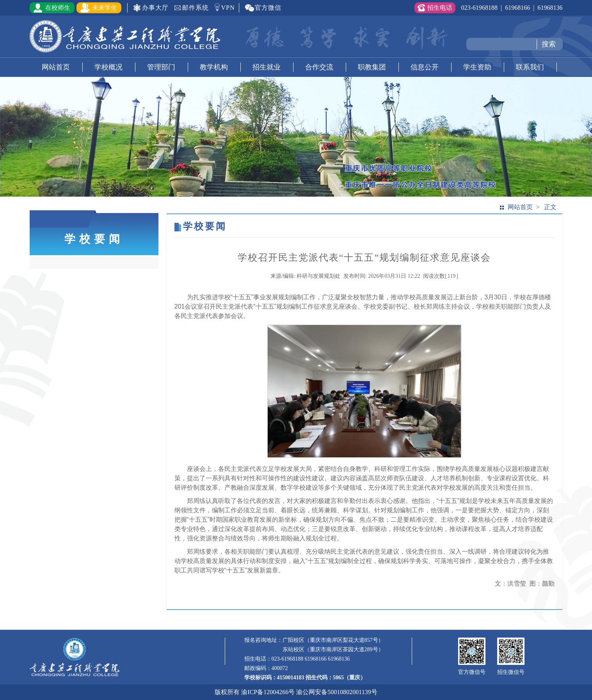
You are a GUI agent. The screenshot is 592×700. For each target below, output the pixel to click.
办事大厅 (155, 8)
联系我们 (530, 67)
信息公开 (425, 67)
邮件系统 (196, 8)
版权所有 (227, 692)
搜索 (549, 44)
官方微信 (268, 8)
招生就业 (267, 67)
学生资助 (477, 67)
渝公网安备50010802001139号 (337, 692)
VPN (228, 8)
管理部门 (161, 67)
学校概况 (108, 67)
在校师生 (58, 8)
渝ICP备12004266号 (268, 692)
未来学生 (105, 8)
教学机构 (214, 67)
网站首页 (56, 67)
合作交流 (319, 67)
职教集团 (372, 67)
